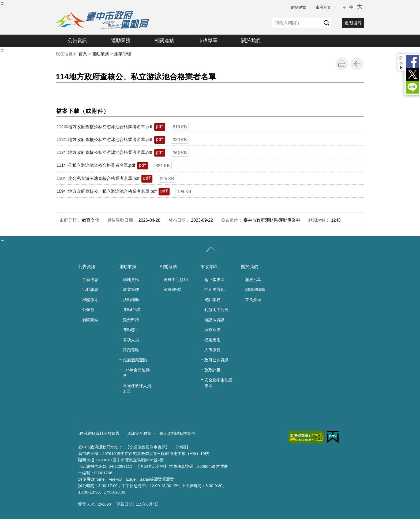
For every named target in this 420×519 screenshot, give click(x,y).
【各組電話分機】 (152, 466)
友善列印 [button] (342, 64)
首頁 (83, 54)
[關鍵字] (297, 23)
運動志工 (131, 330)
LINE (412, 87)
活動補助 (131, 300)
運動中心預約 (176, 279)
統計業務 (212, 300)
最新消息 (90, 279)
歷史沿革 (253, 279)
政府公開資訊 (216, 360)
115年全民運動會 (136, 373)
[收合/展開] (211, 250)
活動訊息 (90, 289)
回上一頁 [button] (357, 64)
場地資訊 (131, 279)
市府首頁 (323, 7)
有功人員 (131, 340)
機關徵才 (90, 300)
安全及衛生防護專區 (218, 383)
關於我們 (251, 40)
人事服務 (212, 350)
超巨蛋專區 (214, 279)
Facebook (412, 61)
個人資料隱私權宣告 (177, 433)
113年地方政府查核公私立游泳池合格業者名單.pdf (104, 140)
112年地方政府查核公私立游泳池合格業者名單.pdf (104, 152)
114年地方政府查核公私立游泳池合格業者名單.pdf (104, 127)
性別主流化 (214, 289)
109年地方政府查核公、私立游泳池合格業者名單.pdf (106, 191)
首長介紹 (253, 300)
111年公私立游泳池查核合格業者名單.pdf (96, 165)
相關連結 (164, 40)
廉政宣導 (212, 330)
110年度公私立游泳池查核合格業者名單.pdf (98, 178)
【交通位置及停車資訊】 (147, 447)
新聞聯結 (90, 320)
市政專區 (208, 40)
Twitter (412, 74)
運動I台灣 (132, 309)
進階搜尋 (353, 23)
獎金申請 (131, 320)
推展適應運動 (135, 360)
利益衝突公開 (216, 309)
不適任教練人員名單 (137, 388)
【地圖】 (182, 447)
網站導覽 (298, 7)
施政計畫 (212, 370)
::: (3, 3)
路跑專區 (131, 350)
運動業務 (121, 40)
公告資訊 (77, 40)
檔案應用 (212, 340)
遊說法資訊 (214, 320)
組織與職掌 (255, 289)
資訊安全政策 (139, 433)
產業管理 (123, 54)
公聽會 (88, 309)
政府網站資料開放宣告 (99, 433)
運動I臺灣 (172, 289)
